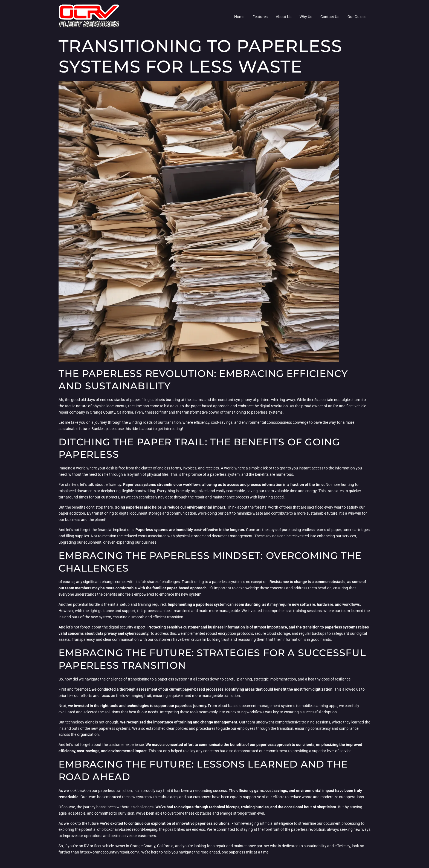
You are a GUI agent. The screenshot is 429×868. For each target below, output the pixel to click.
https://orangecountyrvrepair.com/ (110, 852)
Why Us (306, 17)
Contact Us (330, 17)
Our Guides (357, 17)
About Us (284, 17)
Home (239, 17)
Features (260, 17)
